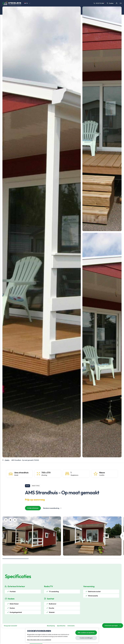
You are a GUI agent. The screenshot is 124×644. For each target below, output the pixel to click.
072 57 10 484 (99, 3)
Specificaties (61, 626)
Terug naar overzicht (10, 626)
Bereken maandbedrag (51, 508)
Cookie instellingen (86, 638)
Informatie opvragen (113, 625)
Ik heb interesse (33, 508)
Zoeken (110, 3)
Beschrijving (51, 626)
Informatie (71, 626)
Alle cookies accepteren (86, 633)
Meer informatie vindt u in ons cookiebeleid (39, 640)
